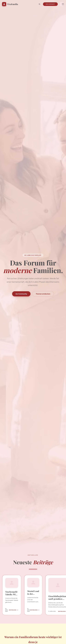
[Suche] (39, 4)
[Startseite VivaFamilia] (10, 4)
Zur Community (50, 4)
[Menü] (62, 4)
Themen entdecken (43, 294)
